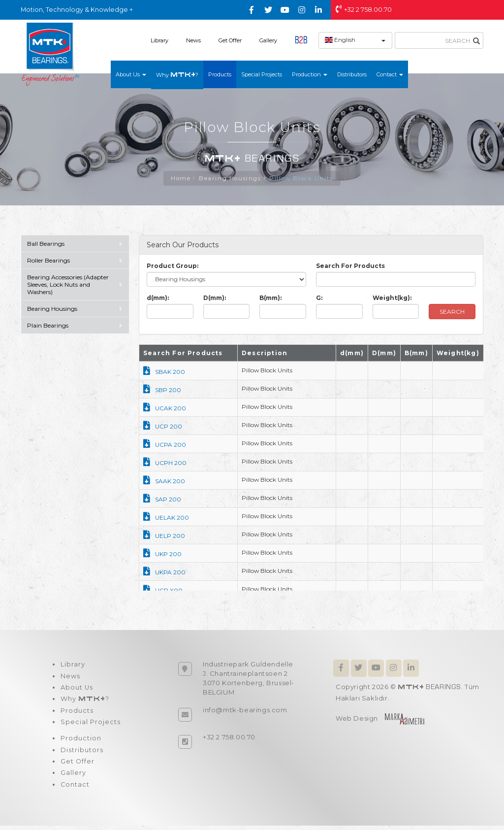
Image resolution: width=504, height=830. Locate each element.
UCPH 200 (165, 463)
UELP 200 (164, 536)
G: (319, 298)
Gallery (268, 40)
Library (159, 40)
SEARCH (452, 312)
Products (220, 74)
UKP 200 (162, 554)
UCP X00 (163, 591)
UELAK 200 (166, 518)
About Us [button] (131, 74)
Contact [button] (390, 74)
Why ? (177, 75)
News (193, 40)
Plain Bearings (48, 326)
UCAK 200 (165, 409)
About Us (77, 689)
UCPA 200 (165, 445)
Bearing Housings (229, 179)
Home (179, 179)
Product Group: (173, 266)
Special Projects (262, 74)
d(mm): (158, 298)
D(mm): (215, 298)
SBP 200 (162, 390)
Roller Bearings (49, 261)
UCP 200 (163, 427)
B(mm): (270, 298)
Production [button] (310, 74)
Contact (75, 789)
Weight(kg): (392, 298)
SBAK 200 (164, 372)
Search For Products (350, 266)
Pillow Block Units (302, 179)
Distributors (352, 74)
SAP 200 (162, 500)
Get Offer (230, 40)
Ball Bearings (46, 244)
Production (80, 741)
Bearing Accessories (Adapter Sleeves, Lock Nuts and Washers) (68, 285)
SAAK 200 (164, 481)
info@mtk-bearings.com (245, 710)
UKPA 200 (164, 573)
